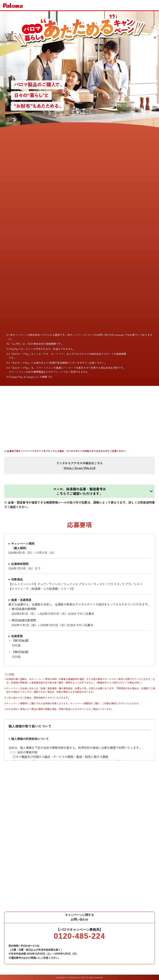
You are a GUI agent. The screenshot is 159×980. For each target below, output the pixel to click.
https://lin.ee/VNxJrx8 (79, 468)
